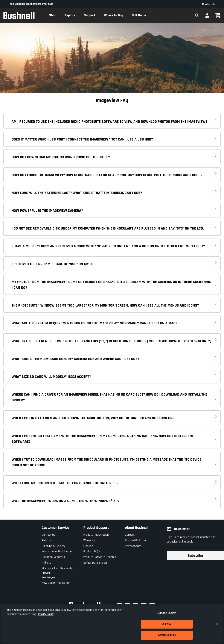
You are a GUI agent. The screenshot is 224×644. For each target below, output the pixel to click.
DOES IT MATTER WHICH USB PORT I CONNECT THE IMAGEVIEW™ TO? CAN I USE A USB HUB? (82, 139)
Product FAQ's (92, 551)
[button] (53, 15)
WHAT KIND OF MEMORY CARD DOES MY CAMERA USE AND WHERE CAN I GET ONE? (75, 359)
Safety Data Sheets (95, 562)
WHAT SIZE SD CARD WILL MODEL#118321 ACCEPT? (51, 377)
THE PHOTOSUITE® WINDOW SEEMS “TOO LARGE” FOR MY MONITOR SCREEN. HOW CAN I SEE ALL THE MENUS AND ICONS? (105, 305)
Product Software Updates (100, 556)
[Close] (217, 624)
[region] (112, 624)
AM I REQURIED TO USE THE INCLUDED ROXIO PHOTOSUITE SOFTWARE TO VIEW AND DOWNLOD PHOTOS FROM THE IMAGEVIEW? (109, 122)
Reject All (167, 624)
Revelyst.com (133, 545)
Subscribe (195, 556)
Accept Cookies (167, 635)
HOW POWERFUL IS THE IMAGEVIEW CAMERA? (47, 211)
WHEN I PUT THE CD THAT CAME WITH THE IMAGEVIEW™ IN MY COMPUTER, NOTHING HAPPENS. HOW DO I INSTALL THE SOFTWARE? (103, 439)
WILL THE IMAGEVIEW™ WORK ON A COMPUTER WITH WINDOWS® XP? (66, 501)
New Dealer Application (56, 582)
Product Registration (96, 534)
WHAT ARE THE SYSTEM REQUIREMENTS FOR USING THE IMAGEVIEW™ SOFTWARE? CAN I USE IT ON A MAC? (94, 323)
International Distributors (57, 551)
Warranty (89, 539)
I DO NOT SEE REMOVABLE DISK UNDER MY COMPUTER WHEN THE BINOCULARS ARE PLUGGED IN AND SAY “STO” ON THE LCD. (108, 228)
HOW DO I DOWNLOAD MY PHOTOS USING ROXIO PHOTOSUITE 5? (61, 157)
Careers (130, 534)
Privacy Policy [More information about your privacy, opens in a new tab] (46, 614)
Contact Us (209, 4)
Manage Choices (167, 613)
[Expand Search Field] (197, 15)
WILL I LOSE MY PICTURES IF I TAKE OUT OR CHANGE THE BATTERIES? (65, 483)
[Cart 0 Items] (218, 16)
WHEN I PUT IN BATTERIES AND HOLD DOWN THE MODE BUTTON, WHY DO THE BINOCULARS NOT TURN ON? (93, 418)
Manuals (88, 545)
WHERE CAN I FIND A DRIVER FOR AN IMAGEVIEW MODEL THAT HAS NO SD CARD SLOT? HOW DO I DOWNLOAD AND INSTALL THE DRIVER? (109, 397)
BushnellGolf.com (135, 539)
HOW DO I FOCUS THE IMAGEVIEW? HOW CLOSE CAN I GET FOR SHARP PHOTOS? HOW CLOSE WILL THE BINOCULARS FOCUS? (107, 175)
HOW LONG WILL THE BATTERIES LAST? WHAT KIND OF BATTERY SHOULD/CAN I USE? (77, 193)
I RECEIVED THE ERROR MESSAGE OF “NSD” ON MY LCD (54, 264)
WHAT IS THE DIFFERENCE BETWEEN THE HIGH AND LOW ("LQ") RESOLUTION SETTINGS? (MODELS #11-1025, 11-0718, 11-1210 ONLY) (111, 341)
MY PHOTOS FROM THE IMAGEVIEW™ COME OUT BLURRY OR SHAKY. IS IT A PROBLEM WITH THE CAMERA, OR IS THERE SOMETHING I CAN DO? (111, 285)
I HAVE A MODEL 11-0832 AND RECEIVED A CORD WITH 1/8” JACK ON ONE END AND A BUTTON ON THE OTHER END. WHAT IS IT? (108, 246)
